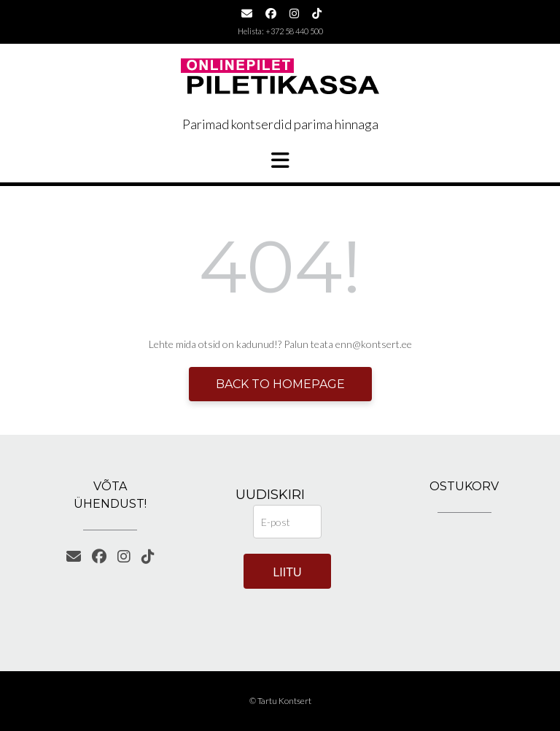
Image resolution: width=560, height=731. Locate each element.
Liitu (287, 572)
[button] (280, 160)
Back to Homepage (280, 384)
